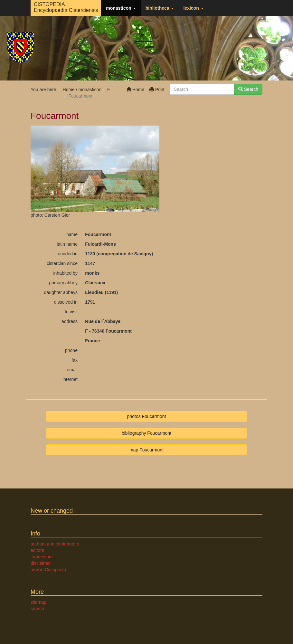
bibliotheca (160, 8)
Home (135, 90)
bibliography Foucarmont (146, 433)
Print (157, 90)
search (37, 609)
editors (37, 550)
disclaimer (41, 563)
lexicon (193, 8)
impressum (42, 557)
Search (248, 89)
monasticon (121, 8)
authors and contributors (55, 544)
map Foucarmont (146, 450)
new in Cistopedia (48, 570)
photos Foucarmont (147, 416)
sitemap (38, 602)
